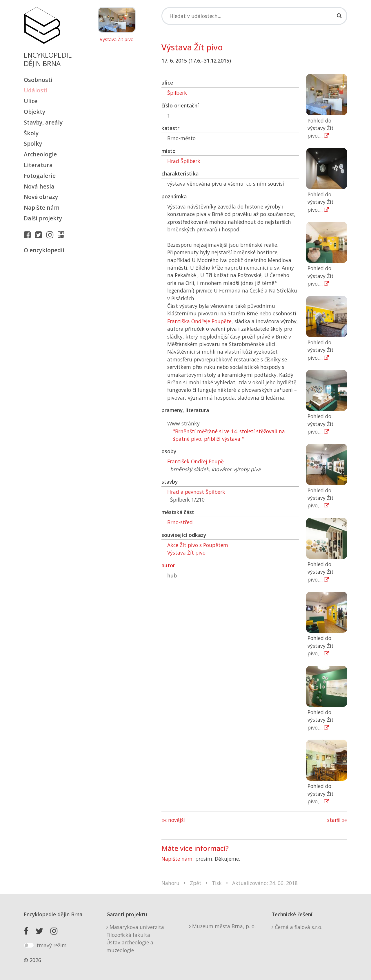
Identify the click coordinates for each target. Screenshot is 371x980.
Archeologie (40, 154)
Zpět (196, 883)
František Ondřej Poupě (195, 461)
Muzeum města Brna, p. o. (222, 926)
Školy (31, 133)
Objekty (34, 112)
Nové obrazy (41, 197)
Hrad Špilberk (184, 161)
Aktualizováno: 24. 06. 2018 (265, 883)
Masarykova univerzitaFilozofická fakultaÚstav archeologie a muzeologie (135, 938)
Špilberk (177, 93)
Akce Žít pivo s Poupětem (198, 545)
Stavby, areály (43, 122)
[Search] (254, 16)
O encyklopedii (44, 250)
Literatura (38, 165)
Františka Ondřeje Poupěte (199, 321)
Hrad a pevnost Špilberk (196, 492)
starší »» (337, 820)
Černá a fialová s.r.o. (297, 927)
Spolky (33, 143)
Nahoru (170, 883)
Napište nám (42, 207)
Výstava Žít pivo (117, 40)
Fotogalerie (40, 176)
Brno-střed (180, 522)
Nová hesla (39, 186)
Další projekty (43, 218)
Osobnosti (38, 80)
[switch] (29, 945)
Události (36, 90)
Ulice (31, 101)
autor (168, 565)
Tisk (217, 883)
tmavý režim (52, 945)
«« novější (173, 820)
